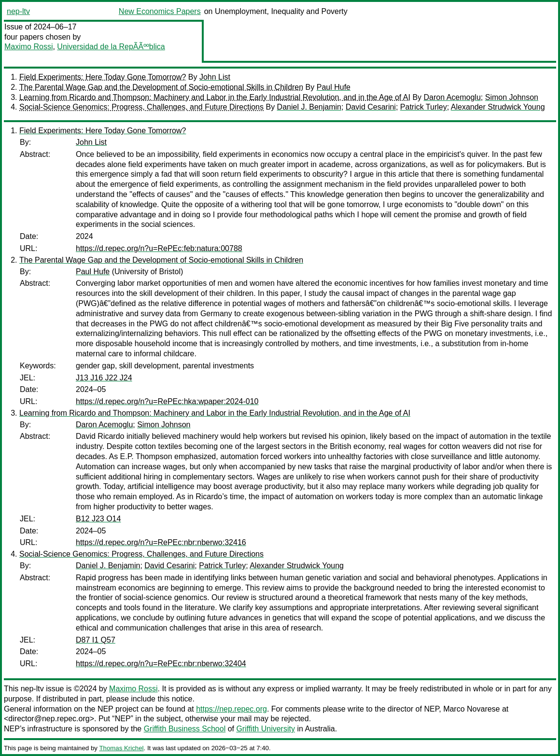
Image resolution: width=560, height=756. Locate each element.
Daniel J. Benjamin (309, 107)
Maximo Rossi (28, 47)
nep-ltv (18, 11)
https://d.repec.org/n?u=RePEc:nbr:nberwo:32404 (161, 664)
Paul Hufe (334, 87)
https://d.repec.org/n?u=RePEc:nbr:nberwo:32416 (161, 542)
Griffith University (266, 729)
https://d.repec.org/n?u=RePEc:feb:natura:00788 (159, 248)
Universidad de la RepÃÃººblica (111, 47)
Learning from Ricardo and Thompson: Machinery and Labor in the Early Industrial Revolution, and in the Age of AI (215, 97)
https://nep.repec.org (231, 709)
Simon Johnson (512, 97)
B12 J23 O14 (98, 519)
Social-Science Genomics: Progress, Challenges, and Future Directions (141, 107)
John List (215, 77)
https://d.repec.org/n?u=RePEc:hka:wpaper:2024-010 (167, 401)
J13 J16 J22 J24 (104, 378)
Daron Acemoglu (452, 97)
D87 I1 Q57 (96, 640)
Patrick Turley (424, 107)
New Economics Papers (160, 11)
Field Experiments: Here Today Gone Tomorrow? (103, 77)
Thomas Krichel (121, 748)
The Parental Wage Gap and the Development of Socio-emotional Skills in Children (161, 87)
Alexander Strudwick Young (498, 107)
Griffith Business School (185, 729)
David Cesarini (371, 107)
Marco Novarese (471, 709)
